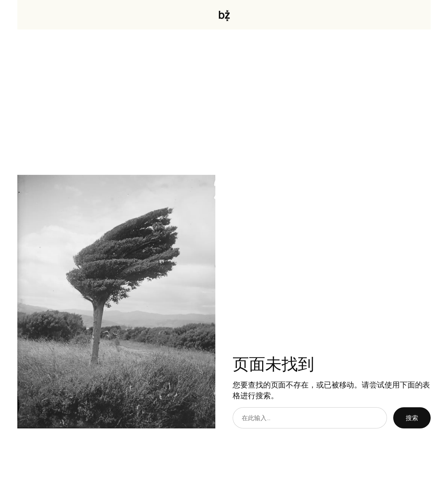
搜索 (412, 418)
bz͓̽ (224, 15)
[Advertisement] (224, 102)
